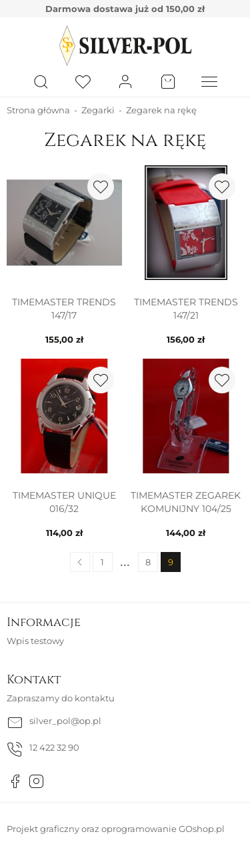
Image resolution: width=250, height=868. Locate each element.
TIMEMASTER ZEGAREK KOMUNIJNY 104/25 (186, 502)
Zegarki (98, 110)
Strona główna (38, 110)
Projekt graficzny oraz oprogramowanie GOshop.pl (116, 829)
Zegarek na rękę (161, 110)
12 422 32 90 (54, 747)
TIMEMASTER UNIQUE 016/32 (64, 502)
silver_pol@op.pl (65, 721)
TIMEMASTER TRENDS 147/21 (186, 309)
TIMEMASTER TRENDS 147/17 (64, 309)
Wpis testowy (35, 641)
